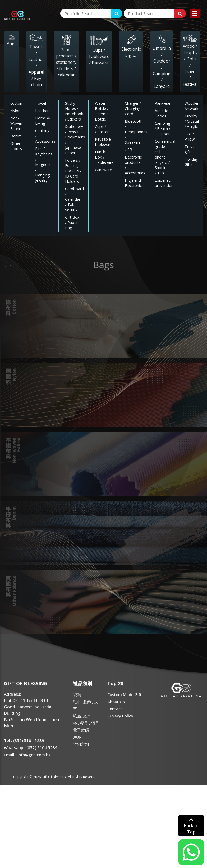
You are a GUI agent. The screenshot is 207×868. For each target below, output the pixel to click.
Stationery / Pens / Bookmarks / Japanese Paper (75, 140)
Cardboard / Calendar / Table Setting (74, 199)
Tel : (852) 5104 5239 (24, 740)
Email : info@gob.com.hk (27, 755)
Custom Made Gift (125, 694)
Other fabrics (16, 146)
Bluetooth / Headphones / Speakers (136, 132)
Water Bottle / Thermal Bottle (102, 111)
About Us (116, 702)
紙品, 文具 (82, 716)
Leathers (43, 111)
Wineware (103, 170)
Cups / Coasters (103, 129)
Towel (41, 103)
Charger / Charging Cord (133, 109)
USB (128, 150)
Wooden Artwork (192, 106)
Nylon (15, 111)
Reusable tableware (104, 142)
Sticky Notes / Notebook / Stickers (74, 111)
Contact (115, 709)
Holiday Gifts (191, 162)
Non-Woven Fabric (16, 123)
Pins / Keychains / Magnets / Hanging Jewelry (44, 164)
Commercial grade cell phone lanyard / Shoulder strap (165, 157)
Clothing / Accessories (45, 136)
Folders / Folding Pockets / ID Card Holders (73, 171)
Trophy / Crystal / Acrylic (192, 121)
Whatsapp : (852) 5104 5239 (31, 747)
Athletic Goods (161, 113)
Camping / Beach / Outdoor (162, 129)
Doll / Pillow (190, 136)
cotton (16, 103)
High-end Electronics (134, 183)
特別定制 (81, 744)
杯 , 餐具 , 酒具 (86, 723)
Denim (16, 136)
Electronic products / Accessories (135, 165)
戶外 (77, 737)
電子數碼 (81, 730)
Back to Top (191, 826)
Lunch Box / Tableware (104, 157)
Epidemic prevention (164, 183)
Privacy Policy (120, 716)
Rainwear (163, 103)
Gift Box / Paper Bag (72, 222)
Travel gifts (190, 149)
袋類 (77, 694)
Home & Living (43, 121)
